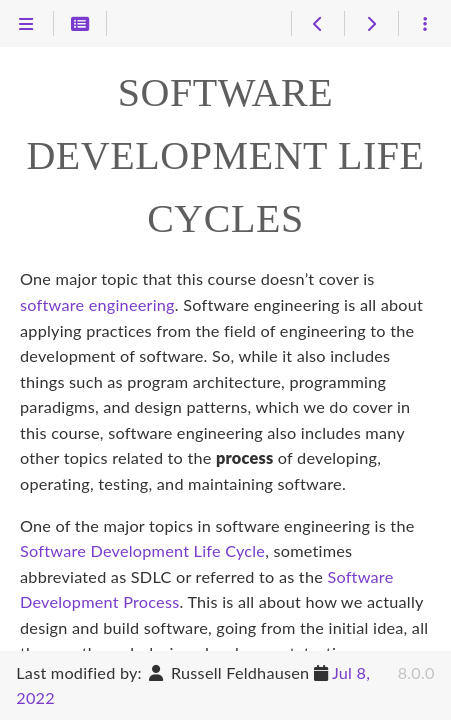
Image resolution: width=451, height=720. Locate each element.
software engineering (97, 304)
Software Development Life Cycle (142, 550)
